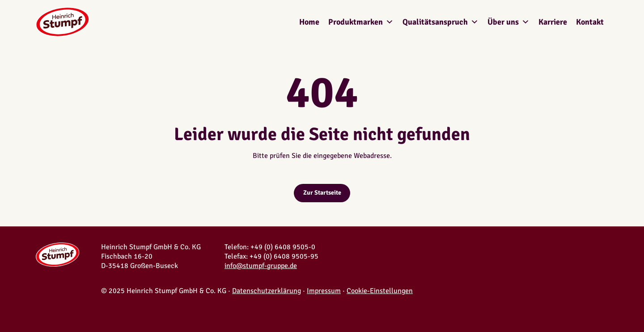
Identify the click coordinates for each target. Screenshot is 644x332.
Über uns (508, 22)
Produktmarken (361, 22)
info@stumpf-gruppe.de (261, 266)
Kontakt (590, 22)
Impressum (324, 291)
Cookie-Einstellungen (380, 291)
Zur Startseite (322, 193)
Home (309, 22)
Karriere (553, 22)
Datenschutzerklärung (267, 291)
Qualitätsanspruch (441, 22)
